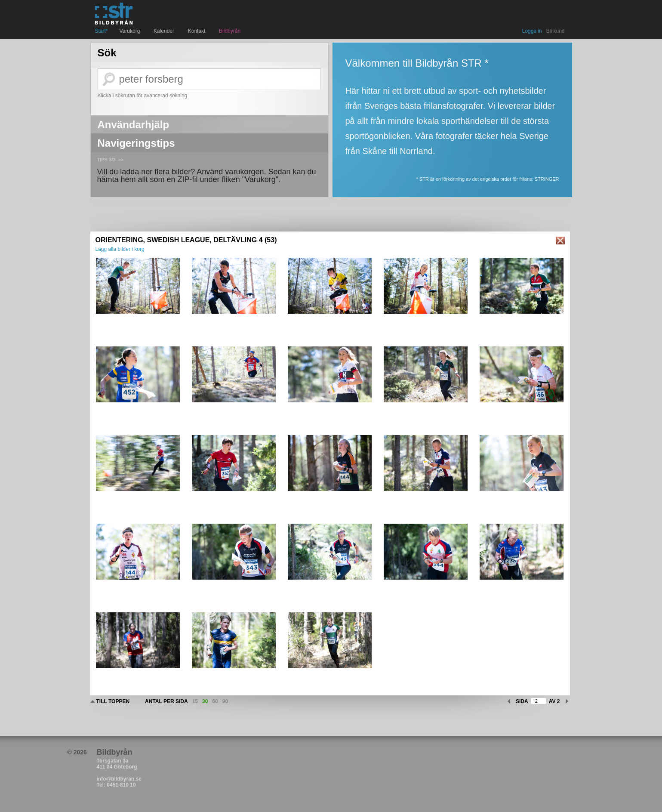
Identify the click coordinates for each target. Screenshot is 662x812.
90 (225, 701)
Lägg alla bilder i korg (120, 249)
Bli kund (556, 31)
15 (195, 701)
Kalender (165, 31)
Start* (102, 31)
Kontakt (198, 31)
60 (215, 701)
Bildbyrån (230, 31)
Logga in (532, 31)
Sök (107, 53)
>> (121, 160)
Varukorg (131, 31)
